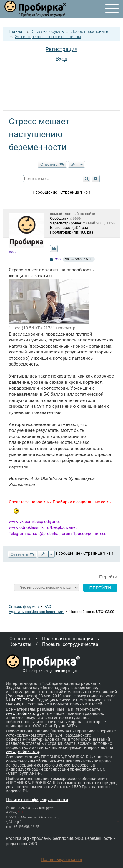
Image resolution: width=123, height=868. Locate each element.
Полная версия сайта (61, 859)
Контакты (20, 644)
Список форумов (48, 31)
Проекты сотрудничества (70, 644)
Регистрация (61, 49)
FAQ (48, 606)
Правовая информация (68, 639)
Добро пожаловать (90, 31)
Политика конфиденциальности (37, 800)
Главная (17, 31)
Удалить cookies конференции (36, 612)
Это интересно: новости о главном (48, 37)
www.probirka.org (23, 713)
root (58, 259)
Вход (61, 59)
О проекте (20, 639)
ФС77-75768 (23, 700)
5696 (77, 218)
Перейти (108, 577)
